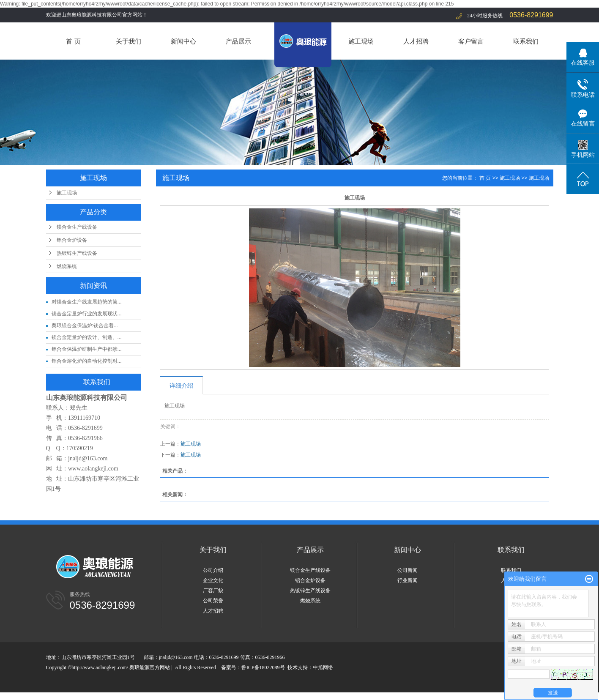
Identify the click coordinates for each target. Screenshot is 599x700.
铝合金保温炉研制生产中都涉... (87, 349)
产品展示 (238, 41)
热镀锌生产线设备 (77, 253)
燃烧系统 (67, 266)
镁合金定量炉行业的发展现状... (87, 314)
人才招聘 (416, 41)
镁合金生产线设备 (77, 227)
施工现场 (361, 41)
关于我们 (129, 41)
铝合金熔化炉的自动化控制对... (87, 361)
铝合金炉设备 (72, 240)
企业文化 (213, 580)
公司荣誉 (213, 601)
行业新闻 (408, 580)
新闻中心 (183, 41)
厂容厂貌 (213, 591)
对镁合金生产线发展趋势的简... (87, 302)
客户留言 (471, 41)
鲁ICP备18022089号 (263, 667)
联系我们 (526, 41)
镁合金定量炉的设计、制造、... (87, 337)
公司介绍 (213, 570)
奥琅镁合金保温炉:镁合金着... (85, 325)
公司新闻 (408, 570)
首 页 (73, 41)
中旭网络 (323, 667)
